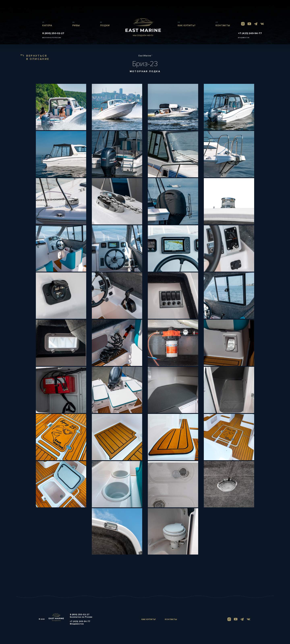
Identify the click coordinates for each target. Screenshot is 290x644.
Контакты (171, 619)
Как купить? (149, 619)
